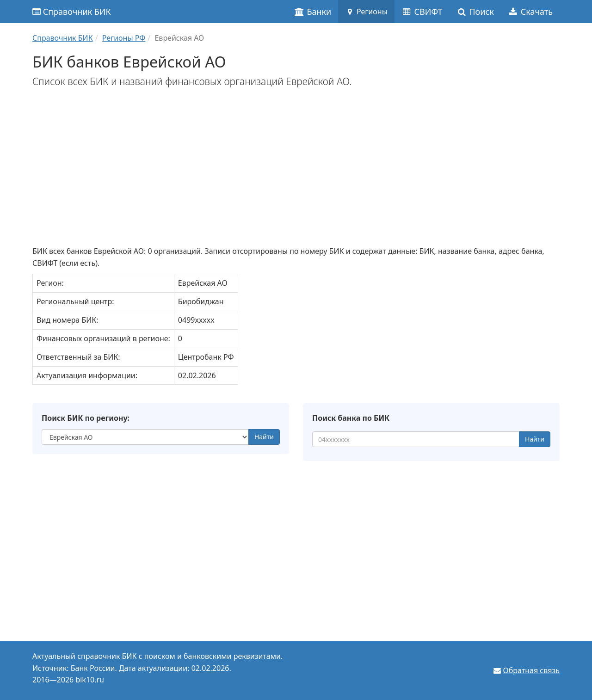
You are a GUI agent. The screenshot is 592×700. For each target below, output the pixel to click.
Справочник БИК (72, 12)
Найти (264, 437)
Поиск (475, 12)
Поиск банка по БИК (351, 418)
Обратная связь (531, 670)
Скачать (530, 12)
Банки (313, 12)
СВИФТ (422, 12)
